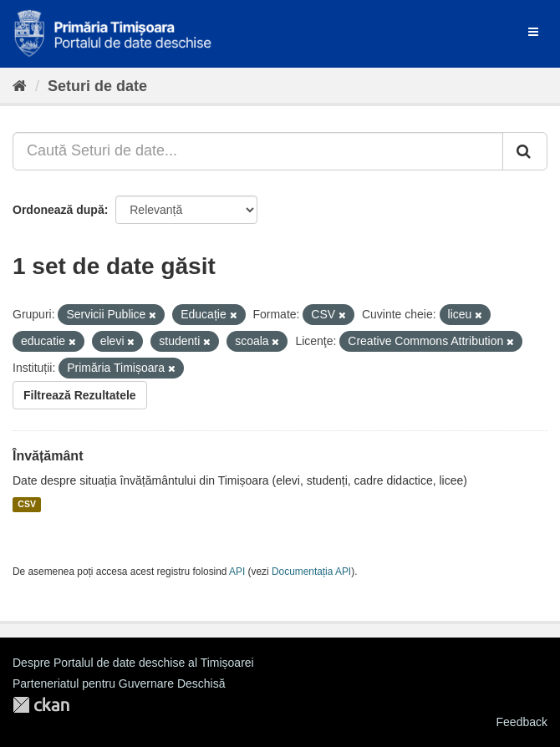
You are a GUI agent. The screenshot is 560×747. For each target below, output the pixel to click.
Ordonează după (59, 210)
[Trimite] (525, 151)
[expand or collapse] (533, 32)
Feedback (522, 722)
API (237, 572)
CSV (27, 505)
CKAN (41, 705)
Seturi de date (97, 86)
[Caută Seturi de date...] (258, 151)
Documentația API (311, 572)
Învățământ (48, 456)
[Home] (20, 86)
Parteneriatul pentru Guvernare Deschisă (119, 683)
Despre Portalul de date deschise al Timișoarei (133, 663)
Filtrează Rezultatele (80, 395)
